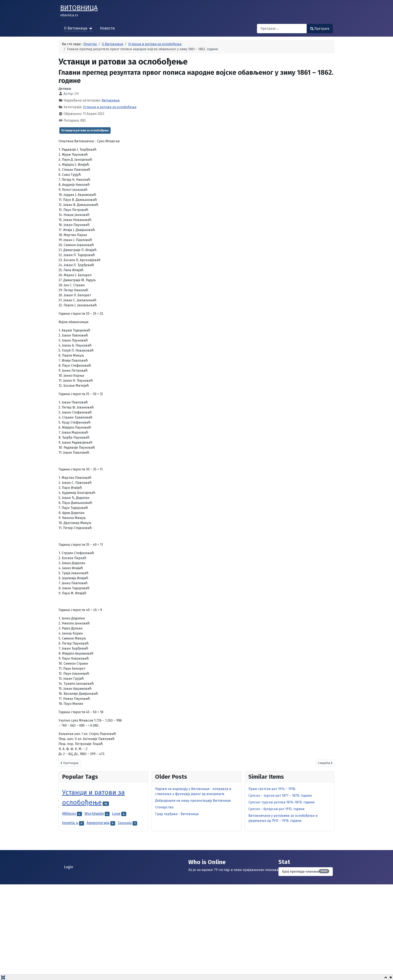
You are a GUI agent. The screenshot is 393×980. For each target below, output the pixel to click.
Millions (69, 814)
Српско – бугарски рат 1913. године (276, 809)
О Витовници (76, 28)
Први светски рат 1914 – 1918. (272, 789)
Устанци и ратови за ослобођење (110, 107)
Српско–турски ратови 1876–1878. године (281, 802)
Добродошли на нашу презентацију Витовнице (193, 801)
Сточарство (164, 807)
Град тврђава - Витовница (177, 814)
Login (69, 867)
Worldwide (94, 814)
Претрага (320, 29)
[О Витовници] (90, 28)
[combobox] (282, 29)
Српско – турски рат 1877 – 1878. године (280, 796)
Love (116, 814)
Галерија (125, 823)
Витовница (111, 100)
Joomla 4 (70, 823)
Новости (107, 28)
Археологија (98, 823)
